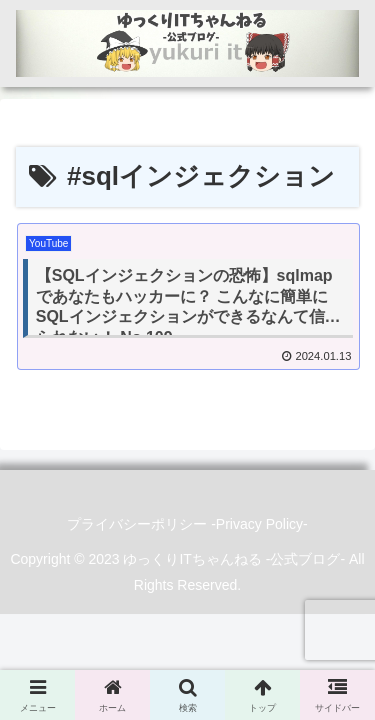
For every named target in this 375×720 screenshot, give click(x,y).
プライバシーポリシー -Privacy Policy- (187, 524)
